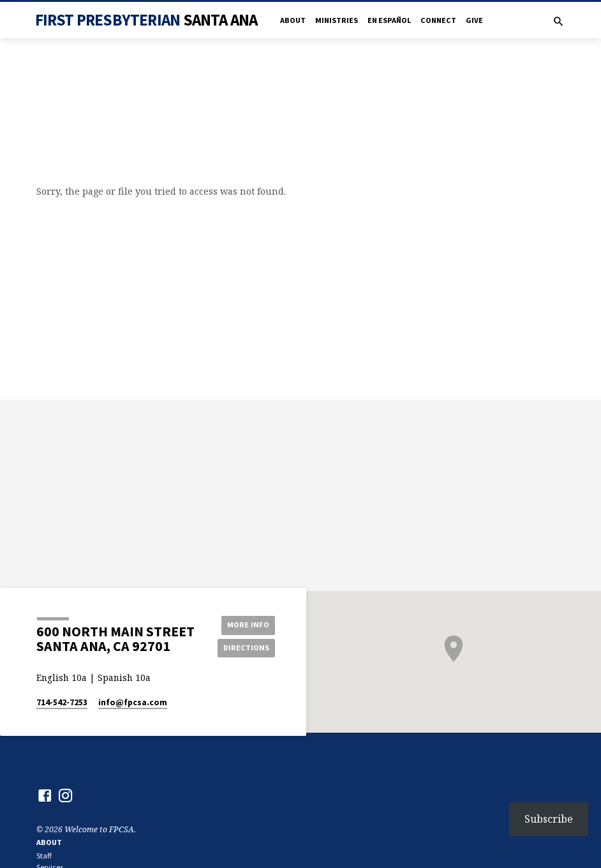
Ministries (337, 20)
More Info (246, 625)
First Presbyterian (146, 20)
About (293, 20)
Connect (438, 20)
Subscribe (549, 819)
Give (474, 20)
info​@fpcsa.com (133, 702)
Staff (44, 856)
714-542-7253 (62, 702)
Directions (246, 647)
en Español (389, 20)
